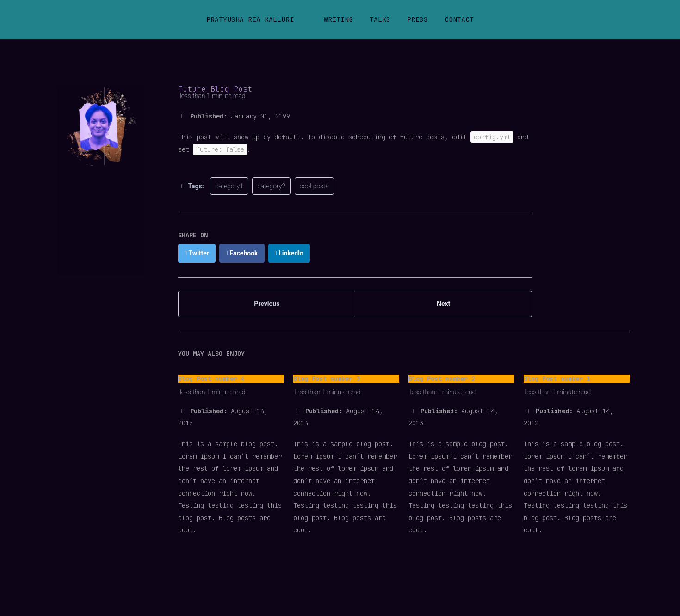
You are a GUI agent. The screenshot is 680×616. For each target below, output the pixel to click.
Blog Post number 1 (557, 379)
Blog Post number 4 (211, 379)
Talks (380, 19)
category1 (229, 186)
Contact (459, 19)
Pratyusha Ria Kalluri (250, 19)
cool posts (314, 186)
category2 (271, 186)
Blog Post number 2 (442, 379)
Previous (267, 304)
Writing (338, 19)
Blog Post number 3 (327, 379)
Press (417, 19)
